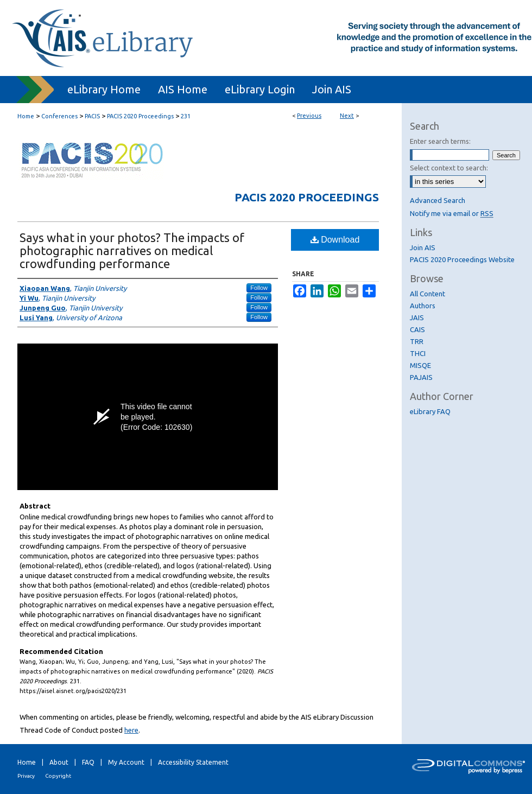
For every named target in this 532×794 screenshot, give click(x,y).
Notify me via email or (452, 213)
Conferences (59, 116)
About (59, 762)
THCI (418, 353)
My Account (126, 762)
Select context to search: (449, 168)
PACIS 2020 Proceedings (140, 116)
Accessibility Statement (193, 762)
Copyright (58, 776)
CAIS (417, 329)
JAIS (417, 317)
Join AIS (423, 247)
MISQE (420, 365)
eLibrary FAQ (430, 411)
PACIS (92, 116)
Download (335, 240)
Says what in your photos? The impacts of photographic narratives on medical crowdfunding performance (132, 250)
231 (186, 116)
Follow (259, 288)
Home (26, 116)
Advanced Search (438, 200)
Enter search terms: (440, 141)
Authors (423, 306)
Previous (309, 116)
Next (347, 116)
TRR (417, 341)
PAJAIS (421, 377)
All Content (427, 294)
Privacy (26, 776)
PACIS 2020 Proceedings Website (462, 259)
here (131, 730)
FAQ (88, 762)
